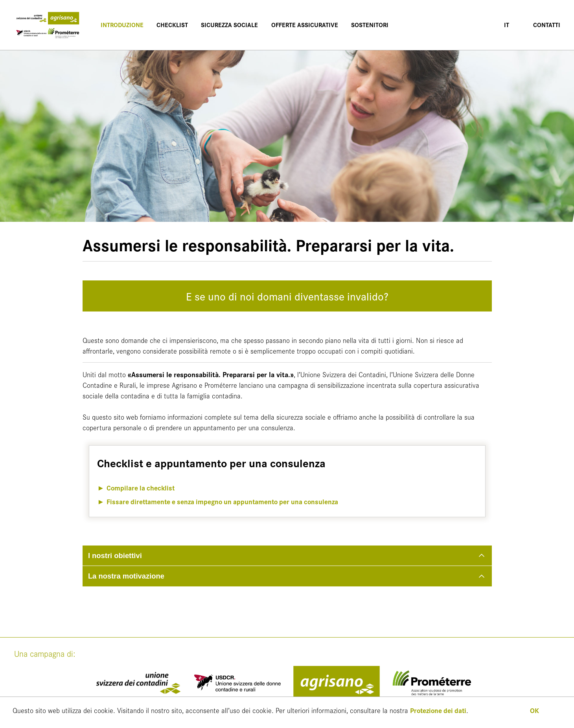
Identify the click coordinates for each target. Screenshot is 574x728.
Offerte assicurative (302, 25)
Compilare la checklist (142, 487)
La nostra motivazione (126, 576)
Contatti (546, 25)
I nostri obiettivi (115, 556)
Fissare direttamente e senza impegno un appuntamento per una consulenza (226, 501)
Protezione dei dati (440, 710)
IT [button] (507, 25)
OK (534, 710)
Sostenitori (367, 25)
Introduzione (121, 25)
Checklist (171, 25)
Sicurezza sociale (227, 25)
